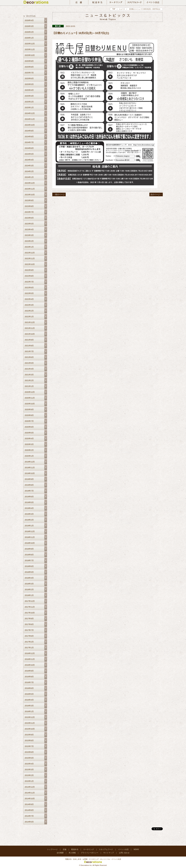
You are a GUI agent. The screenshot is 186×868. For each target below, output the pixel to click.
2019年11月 (30, 468)
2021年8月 (29, 346)
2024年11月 (30, 119)
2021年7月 (29, 351)
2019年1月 (29, 526)
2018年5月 (29, 572)
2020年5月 (29, 433)
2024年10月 (30, 125)
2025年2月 (29, 102)
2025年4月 (29, 90)
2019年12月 (30, 462)
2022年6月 (29, 288)
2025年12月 (30, 44)
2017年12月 (30, 601)
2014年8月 (29, 810)
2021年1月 (29, 386)
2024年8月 (29, 137)
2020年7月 (29, 421)
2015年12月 (30, 717)
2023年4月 (29, 229)
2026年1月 (29, 38)
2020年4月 (29, 439)
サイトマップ (109, 853)
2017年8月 (29, 624)
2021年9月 (29, 340)
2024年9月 (29, 131)
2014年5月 (29, 822)
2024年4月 (29, 160)
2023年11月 (30, 189)
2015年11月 (30, 723)
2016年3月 (29, 706)
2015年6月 (29, 752)
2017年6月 (29, 636)
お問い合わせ (124, 853)
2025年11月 (30, 49)
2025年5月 (29, 84)
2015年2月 (29, 775)
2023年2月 (29, 241)
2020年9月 (29, 409)
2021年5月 (29, 363)
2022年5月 (29, 293)
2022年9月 (29, 270)
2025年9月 (29, 61)
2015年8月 (29, 740)
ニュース (122, 9)
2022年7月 (29, 282)
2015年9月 (29, 735)
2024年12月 (30, 113)
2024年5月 (29, 154)
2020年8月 (29, 415)
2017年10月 (30, 613)
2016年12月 (30, 653)
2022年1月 (29, 317)
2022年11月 (30, 258)
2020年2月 (29, 450)
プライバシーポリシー (90, 853)
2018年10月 (30, 543)
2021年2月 (29, 380)
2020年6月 (29, 427)
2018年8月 (29, 555)
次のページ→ (156, 194)
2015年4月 (29, 764)
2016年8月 (29, 677)
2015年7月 (29, 746)
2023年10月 (30, 195)
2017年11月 (30, 607)
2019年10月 (30, 473)
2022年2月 (29, 311)
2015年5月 (29, 758)
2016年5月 (29, 694)
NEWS (136, 849)
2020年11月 (30, 398)
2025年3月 (29, 96)
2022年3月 (29, 305)
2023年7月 (29, 212)
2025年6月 (29, 78)
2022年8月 (29, 276)
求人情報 (72, 853)
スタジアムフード (106, 849)
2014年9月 (29, 804)
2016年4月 (29, 700)
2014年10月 (30, 799)
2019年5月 (29, 502)
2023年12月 (30, 183)
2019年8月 (29, 485)
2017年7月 (29, 630)
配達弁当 (75, 849)
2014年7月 (29, 816)
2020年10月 (30, 404)
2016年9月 (29, 671)
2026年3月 (29, 26)
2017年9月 (29, 619)
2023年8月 (29, 206)
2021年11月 (30, 328)
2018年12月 (30, 531)
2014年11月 (30, 793)
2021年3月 (29, 375)
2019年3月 (29, 514)
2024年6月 (29, 148)
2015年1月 (29, 781)
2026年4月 (29, 20)
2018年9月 (29, 549)
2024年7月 (29, 142)
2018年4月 (29, 578)
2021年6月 (29, 357)
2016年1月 (29, 711)
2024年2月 (29, 171)
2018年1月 (29, 595)
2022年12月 (30, 253)
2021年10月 (30, 334)
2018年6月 (29, 566)
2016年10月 (30, 665)
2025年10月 (30, 55)
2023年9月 (29, 200)
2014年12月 (30, 787)
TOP (114, 9)
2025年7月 (29, 73)
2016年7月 (29, 682)
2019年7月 (29, 491)
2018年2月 (29, 589)
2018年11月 (30, 537)
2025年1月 (29, 108)
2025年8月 (29, 67)
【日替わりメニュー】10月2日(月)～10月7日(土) (81, 33)
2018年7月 (29, 560)
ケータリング (89, 849)
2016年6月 (29, 688)
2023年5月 (29, 224)
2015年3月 (29, 769)
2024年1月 (29, 177)
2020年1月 (29, 456)
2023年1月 (29, 247)
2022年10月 (30, 264)
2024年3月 (29, 166)
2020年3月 (29, 444)
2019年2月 (29, 520)
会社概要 (60, 853)
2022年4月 (29, 299)
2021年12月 (30, 322)
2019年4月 (29, 508)
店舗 (65, 849)
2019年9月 (29, 479)
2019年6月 (29, 497)
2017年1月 (29, 648)
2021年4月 (29, 369)
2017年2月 (29, 642)
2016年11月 (30, 659)
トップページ (52, 849)
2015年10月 (30, 729)
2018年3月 (29, 584)
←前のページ (59, 194)
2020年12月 (30, 392)
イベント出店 (123, 849)
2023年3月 (29, 235)
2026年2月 (29, 32)
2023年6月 (29, 218)
